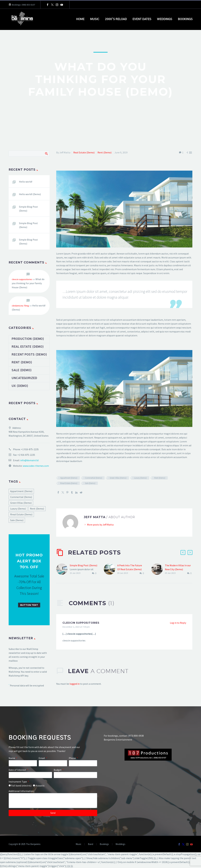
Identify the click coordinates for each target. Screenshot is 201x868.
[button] (183, 552)
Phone (73, 758)
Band (91, 844)
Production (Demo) (28, 339)
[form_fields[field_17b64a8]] (30, 775)
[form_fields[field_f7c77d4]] (75, 775)
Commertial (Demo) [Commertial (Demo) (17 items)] (21, 497)
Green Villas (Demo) (118, 478)
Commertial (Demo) (94, 478)
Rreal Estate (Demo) (69, 483)
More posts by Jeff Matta (100, 525)
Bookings (185, 19)
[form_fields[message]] (53, 801)
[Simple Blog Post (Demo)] (63, 569)
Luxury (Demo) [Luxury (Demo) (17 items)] (18, 509)
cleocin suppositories (81, 623)
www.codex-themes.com (36, 466)
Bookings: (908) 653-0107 (23, 5)
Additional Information (21, 791)
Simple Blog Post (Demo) (83, 565)
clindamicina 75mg (20, 306)
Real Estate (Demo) (84, 152)
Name (12, 758)
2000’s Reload (116, 19)
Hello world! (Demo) (30, 194)
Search (46, 154)
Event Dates (142, 19)
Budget (58, 770)
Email (42, 758)
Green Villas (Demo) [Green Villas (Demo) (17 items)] (21, 503)
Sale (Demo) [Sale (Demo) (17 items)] (17, 520)
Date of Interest (18, 770)
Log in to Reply (178, 623)
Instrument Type (18, 782)
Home (80, 19)
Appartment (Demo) (69, 478)
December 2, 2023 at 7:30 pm (76, 627)
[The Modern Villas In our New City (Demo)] (158, 569)
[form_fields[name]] (23, 763)
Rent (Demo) (105, 152)
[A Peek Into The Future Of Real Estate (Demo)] (111, 569)
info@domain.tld (29, 460)
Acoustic (40, 786)
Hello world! (26, 182)
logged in (75, 684)
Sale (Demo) (90, 483)
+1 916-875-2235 (30, 449)
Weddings (165, 19)
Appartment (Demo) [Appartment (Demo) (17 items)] (21, 491)
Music (95, 19)
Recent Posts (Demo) (29, 355)
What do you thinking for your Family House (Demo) (28, 283)
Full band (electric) (21, 786)
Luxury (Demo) (140, 478)
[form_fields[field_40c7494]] (83, 763)
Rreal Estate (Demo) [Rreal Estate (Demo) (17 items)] (21, 514)
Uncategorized (24, 378)
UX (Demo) (20, 386)
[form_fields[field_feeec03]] (10, 785)
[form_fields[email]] (53, 763)
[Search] (29, 154)
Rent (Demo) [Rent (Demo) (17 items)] (37, 509)
